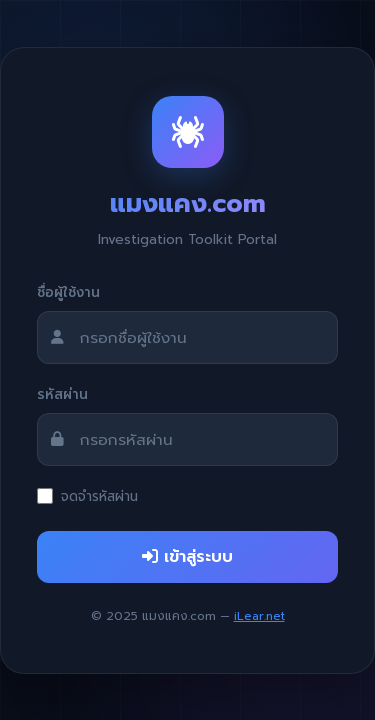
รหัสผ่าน (62, 394)
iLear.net (259, 616)
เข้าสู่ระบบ (187, 557)
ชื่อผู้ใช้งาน (68, 292)
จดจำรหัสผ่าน (99, 496)
